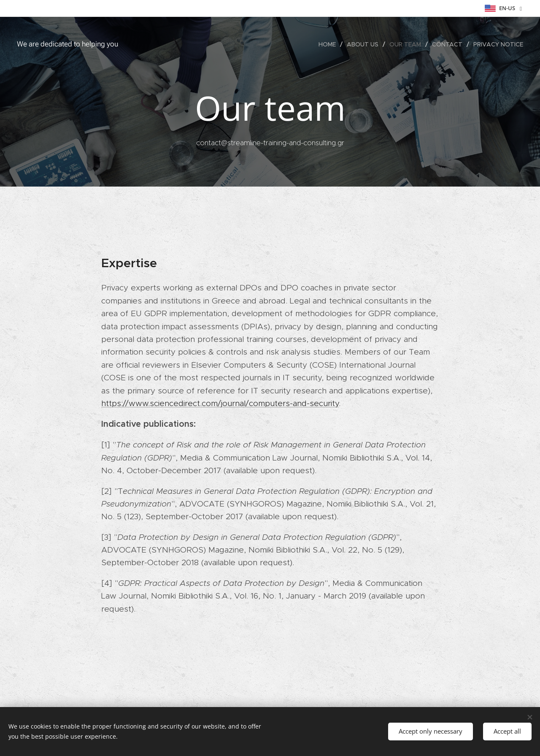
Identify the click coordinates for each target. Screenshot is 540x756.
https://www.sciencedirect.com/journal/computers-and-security (220, 403)
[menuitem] (329, 44)
